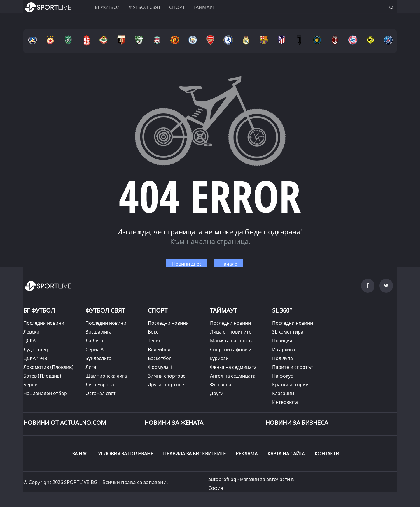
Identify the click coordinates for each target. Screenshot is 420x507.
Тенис (154, 341)
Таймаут (204, 7)
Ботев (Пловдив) (42, 376)
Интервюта (285, 402)
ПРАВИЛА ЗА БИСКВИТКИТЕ (194, 454)
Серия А (94, 350)
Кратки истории (290, 385)
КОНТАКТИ (327, 454)
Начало (229, 264)
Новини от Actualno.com (65, 423)
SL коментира (288, 332)
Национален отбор (45, 393)
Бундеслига (98, 358)
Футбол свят (145, 7)
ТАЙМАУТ (223, 310)
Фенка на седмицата (233, 367)
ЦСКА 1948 (35, 358)
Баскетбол (160, 358)
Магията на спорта (232, 341)
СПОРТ (158, 310)
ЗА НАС (80, 454)
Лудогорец (36, 350)
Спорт (177, 7)
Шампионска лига (106, 376)
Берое (30, 385)
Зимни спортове (167, 376)
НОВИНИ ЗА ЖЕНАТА (174, 423)
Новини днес (187, 264)
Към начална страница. (210, 241)
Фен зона (221, 385)
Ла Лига (94, 341)
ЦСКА (29, 341)
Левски (31, 332)
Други (217, 393)
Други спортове (166, 385)
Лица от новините (231, 332)
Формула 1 (160, 367)
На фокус (282, 376)
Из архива (284, 350)
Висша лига (99, 332)
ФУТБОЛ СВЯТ (105, 310)
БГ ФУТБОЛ (108, 7)
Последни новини (44, 323)
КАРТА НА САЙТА (286, 454)
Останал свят (101, 393)
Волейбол (159, 350)
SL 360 (282, 310)
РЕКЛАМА (247, 454)
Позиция (282, 341)
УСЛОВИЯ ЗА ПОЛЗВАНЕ (126, 454)
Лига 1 (93, 367)
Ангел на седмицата (233, 376)
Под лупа (282, 358)
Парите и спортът (293, 367)
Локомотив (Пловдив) (48, 367)
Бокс (153, 332)
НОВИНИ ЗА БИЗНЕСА (297, 423)
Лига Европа (100, 385)
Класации (283, 393)
